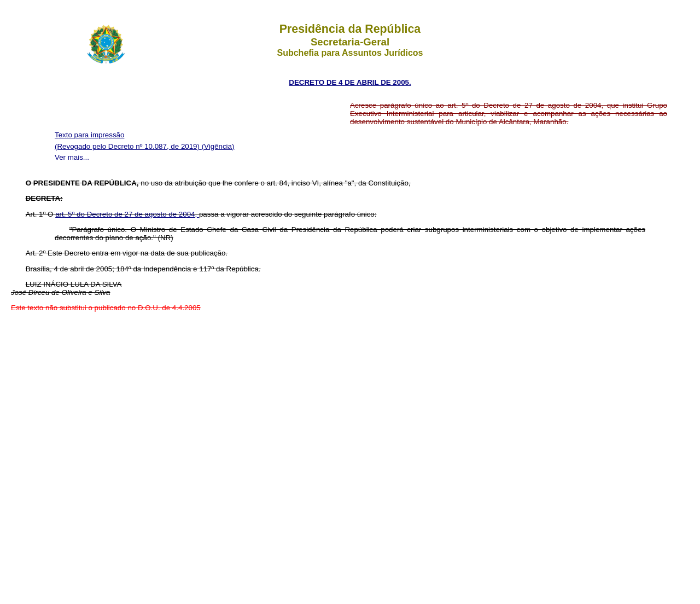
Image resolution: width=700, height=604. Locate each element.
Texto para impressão (89, 135)
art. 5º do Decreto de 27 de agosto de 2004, (127, 214)
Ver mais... (72, 157)
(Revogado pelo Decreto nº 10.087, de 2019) (128, 146)
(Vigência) (218, 146)
